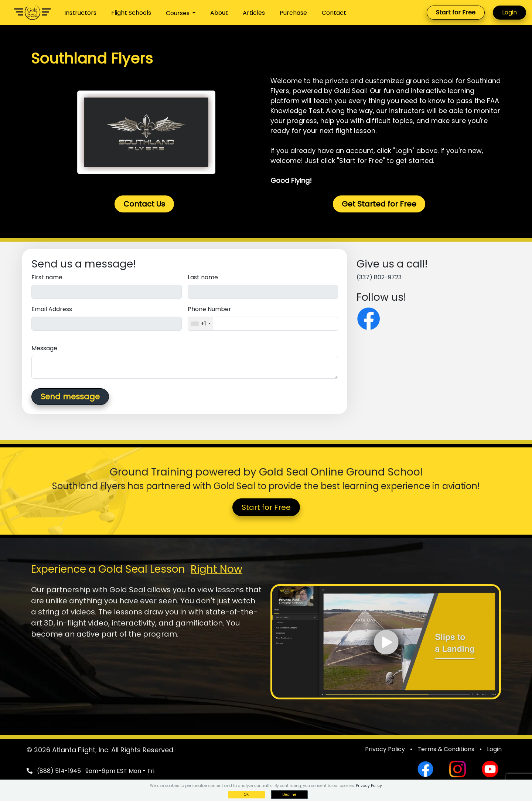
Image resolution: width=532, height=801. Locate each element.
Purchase (293, 13)
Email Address (52, 309)
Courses (178, 13)
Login (509, 12)
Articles (254, 13)
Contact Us (144, 204)
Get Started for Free (379, 204)
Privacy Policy (385, 749)
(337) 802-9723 (379, 277)
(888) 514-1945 (59, 771)
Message (44, 348)
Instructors (80, 13)
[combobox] (200, 324)
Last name (203, 277)
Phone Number (209, 309)
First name (47, 277)
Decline (289, 795)
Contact (334, 13)
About (219, 13)
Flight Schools (131, 13)
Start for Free (456, 12)
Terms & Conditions (446, 749)
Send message (70, 397)
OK (246, 795)
